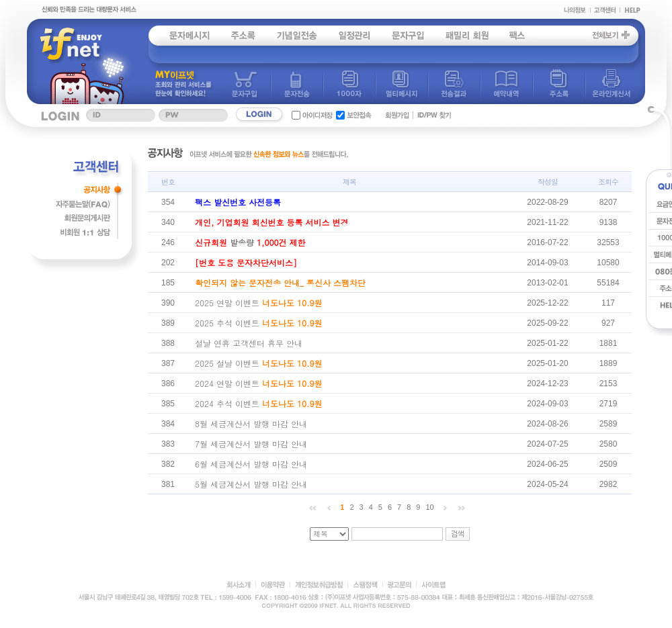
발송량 (250, 242)
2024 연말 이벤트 (259, 383)
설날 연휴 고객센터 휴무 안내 (249, 343)
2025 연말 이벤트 (259, 303)
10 (429, 507)
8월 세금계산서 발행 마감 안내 (251, 423)
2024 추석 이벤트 (259, 403)
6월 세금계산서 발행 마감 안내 (251, 464)
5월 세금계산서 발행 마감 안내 (251, 484)
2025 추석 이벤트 (259, 323)
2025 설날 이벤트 (259, 363)
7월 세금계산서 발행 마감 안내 (251, 444)
